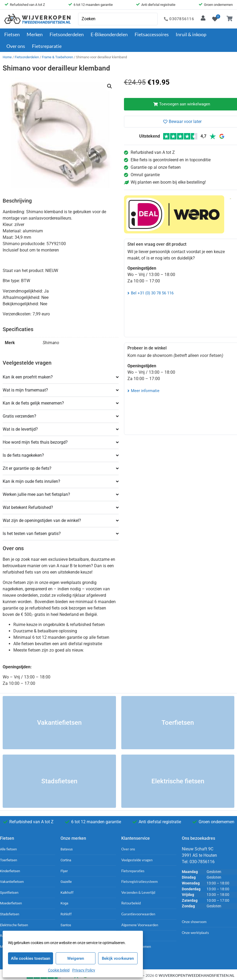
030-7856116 (202, 862)
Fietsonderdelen (68, 34)
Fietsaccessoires (153, 34)
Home (7, 57)
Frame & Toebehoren (57, 57)
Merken (36, 34)
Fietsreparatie (47, 46)
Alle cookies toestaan (31, 958)
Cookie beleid (59, 970)
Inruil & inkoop (191, 34)
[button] (110, 86)
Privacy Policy (84, 970)
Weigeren (76, 958)
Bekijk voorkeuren (118, 958)
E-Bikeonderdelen (111, 34)
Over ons (17, 46)
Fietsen (13, 34)
